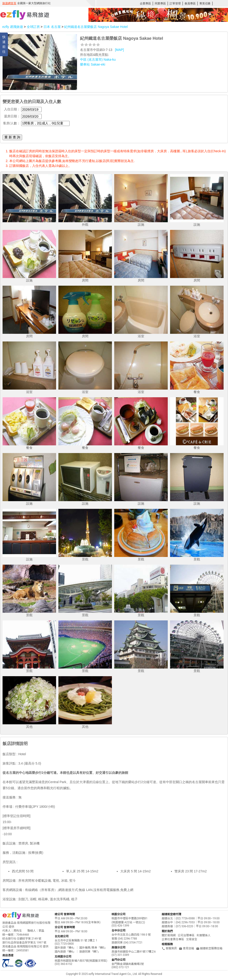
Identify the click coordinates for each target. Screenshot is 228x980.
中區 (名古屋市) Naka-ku (98, 60)
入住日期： (12, 109)
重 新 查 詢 (12, 137)
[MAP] (119, 50)
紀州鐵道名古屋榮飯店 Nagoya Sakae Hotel (96, 27)
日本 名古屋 (53, 27)
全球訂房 (33, 27)
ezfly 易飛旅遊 (13, 27)
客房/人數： (12, 123)
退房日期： (12, 116)
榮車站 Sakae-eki (93, 64)
